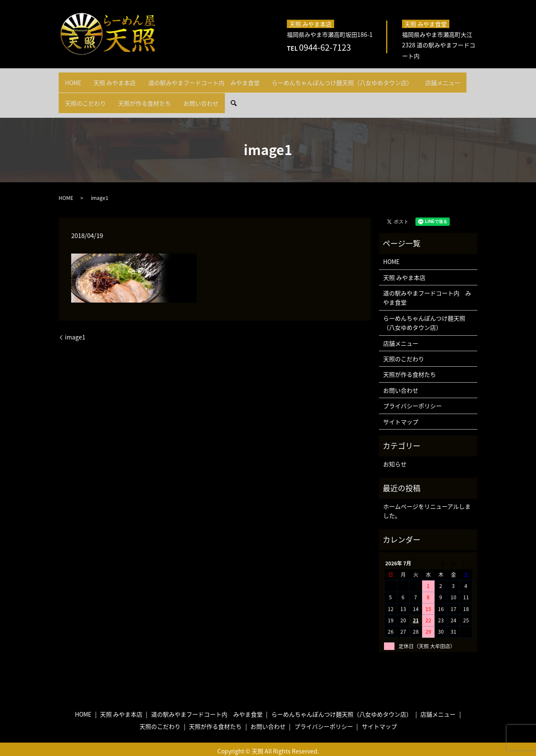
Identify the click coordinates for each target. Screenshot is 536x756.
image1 (75, 322)
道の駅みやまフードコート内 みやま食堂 (217, 78)
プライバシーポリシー (412, 391)
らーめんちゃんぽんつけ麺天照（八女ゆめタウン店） (361, 78)
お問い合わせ (267, 92)
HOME (76, 78)
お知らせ (395, 449)
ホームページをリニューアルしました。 (427, 496)
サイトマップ (401, 406)
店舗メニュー (85, 92)
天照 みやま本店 (122, 78)
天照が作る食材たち (205, 92)
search (306, 92)
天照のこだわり (141, 92)
